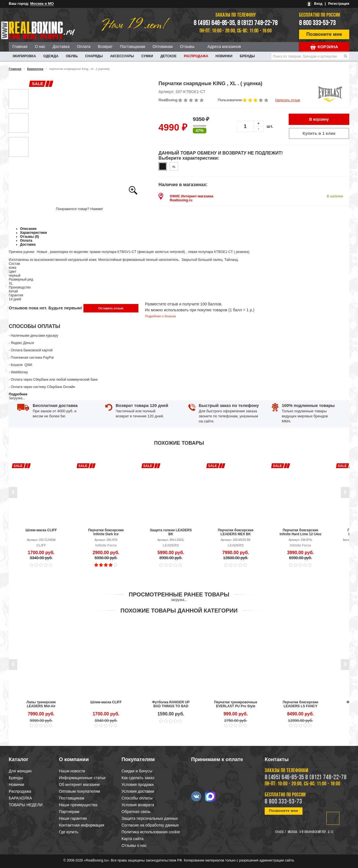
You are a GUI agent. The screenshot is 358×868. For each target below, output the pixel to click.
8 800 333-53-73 (317, 23)
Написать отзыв (288, 100)
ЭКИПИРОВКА (24, 56)
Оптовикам (163, 47)
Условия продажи (138, 785)
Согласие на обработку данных (150, 825)
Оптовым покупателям (79, 791)
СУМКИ (147, 56)
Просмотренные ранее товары (179, 594)
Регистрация (339, 4)
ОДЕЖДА (51, 56)
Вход (318, 4)
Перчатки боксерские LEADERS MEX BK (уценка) (236, 532)
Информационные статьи (82, 778)
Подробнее (18, 394)
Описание (28, 229)
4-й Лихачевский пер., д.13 (316, 832)
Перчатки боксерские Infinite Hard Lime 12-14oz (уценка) (301, 532)
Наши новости (72, 771)
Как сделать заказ (138, 778)
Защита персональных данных (150, 818)
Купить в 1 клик (319, 133)
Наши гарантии (73, 818)
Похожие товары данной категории (179, 611)
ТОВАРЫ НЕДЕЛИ (26, 805)
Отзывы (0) (29, 237)
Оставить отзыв (111, 308)
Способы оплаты (137, 798)
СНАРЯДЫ (94, 56)
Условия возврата (138, 805)
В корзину (319, 119)
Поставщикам (132, 47)
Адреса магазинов (224, 47)
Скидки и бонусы (137, 771)
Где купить (69, 832)
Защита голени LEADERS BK (171, 532)
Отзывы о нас (134, 845)
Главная (20, 47)
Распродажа (196, 56)
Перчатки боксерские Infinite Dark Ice (106, 532)
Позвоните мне (324, 34)
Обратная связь (136, 812)
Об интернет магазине (79, 785)
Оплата (84, 47)
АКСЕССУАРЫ (122, 56)
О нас (40, 47)
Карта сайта (132, 839)
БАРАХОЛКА (20, 798)
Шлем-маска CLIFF (41, 530)
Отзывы (187, 47)
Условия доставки (138, 791)
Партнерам (69, 812)
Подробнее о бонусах (160, 316)
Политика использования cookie (151, 832)
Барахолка (35, 69)
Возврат (105, 47)
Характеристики (33, 233)
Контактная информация (82, 825)
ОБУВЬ (72, 56)
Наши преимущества (78, 805)
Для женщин (20, 771)
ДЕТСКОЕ (168, 56)
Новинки (224, 56)
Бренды (247, 56)
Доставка (61, 47)
